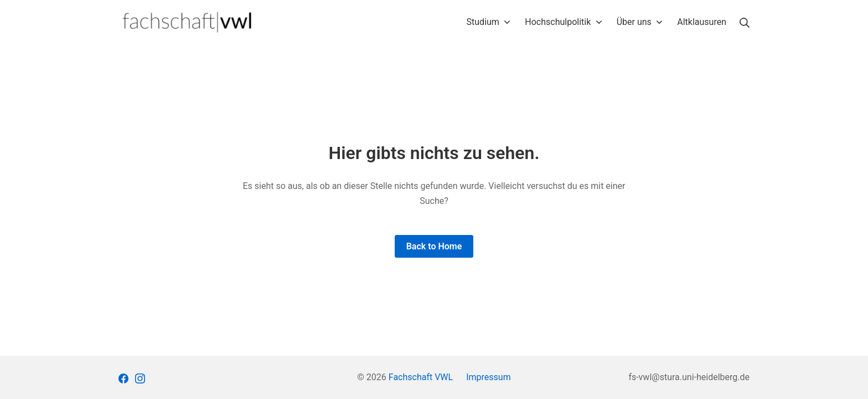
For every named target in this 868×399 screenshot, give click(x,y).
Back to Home (434, 246)
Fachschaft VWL (421, 377)
